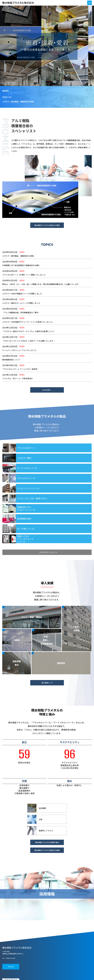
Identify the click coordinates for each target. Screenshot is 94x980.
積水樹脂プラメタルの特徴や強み (47, 842)
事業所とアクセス (46, 831)
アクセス (11, 967)
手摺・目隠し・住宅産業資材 (47, 640)
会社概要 (42, 808)
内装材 (17, 640)
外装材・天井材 (77, 629)
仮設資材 (61, 663)
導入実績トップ (47, 683)
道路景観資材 (17, 663)
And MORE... (47, 390)
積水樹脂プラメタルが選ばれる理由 (47, 225)
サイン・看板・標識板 (32, 617)
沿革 (41, 819)
